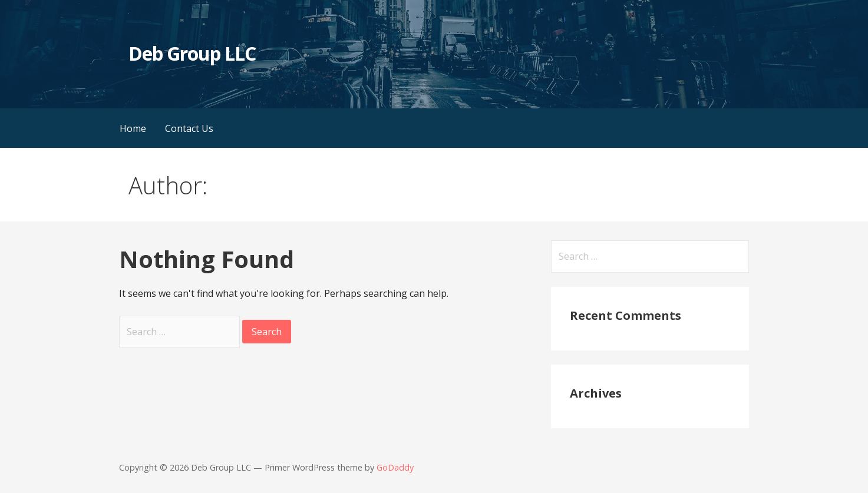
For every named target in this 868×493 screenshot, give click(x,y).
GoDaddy (395, 467)
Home (133, 128)
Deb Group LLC (192, 53)
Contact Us (189, 128)
